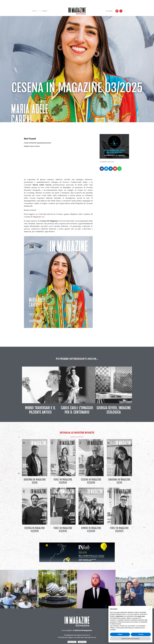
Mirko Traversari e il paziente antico (40, 410)
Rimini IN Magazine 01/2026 (91, 530)
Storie (45, 11)
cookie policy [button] (141, 616)
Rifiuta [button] (120, 634)
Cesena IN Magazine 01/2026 (35, 530)
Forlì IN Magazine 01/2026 (63, 530)
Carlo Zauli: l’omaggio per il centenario (77, 410)
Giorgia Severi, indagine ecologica (114, 410)
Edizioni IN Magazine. (83, 630)
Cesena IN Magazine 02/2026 (91, 481)
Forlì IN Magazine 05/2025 (119, 530)
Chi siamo (109, 11)
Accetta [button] (141, 634)
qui (37, 214)
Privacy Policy (72, 642)
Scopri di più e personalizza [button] (130, 639)
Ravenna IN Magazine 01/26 (119, 481)
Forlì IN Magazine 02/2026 (63, 481)
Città (35, 11)
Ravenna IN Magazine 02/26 (35, 481)
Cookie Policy (82, 642)
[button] (102, 169)
